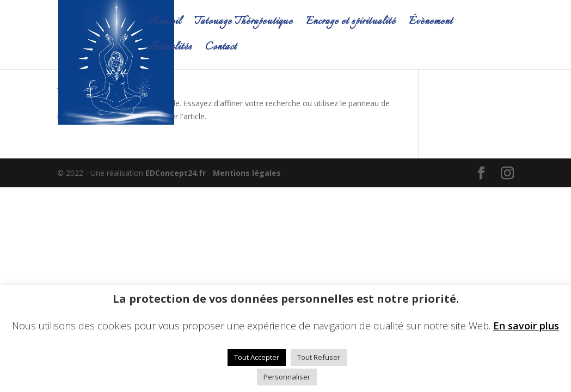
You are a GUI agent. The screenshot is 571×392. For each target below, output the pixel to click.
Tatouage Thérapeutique (244, 24)
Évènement (431, 24)
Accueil (164, 24)
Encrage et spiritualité (351, 24)
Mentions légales (247, 173)
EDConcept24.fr (177, 173)
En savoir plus (526, 326)
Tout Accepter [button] (257, 357)
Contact (221, 50)
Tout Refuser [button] (319, 357)
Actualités (169, 50)
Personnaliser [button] (287, 377)
